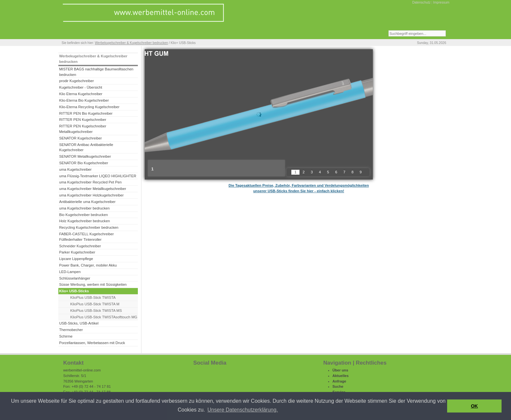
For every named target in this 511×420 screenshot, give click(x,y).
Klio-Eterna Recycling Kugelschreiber (89, 107)
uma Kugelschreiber (75, 169)
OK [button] (474, 406)
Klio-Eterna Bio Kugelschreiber (84, 100)
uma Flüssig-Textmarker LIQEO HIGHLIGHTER (98, 176)
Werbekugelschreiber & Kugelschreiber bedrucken (131, 43)
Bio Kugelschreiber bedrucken (83, 215)
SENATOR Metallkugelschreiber (85, 156)
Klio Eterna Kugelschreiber (81, 94)
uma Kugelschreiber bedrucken (84, 208)
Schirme (66, 336)
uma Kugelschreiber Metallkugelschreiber (93, 189)
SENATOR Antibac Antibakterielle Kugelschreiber (86, 147)
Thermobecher (71, 330)
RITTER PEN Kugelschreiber (82, 120)
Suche (338, 386)
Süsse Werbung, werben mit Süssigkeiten (93, 284)
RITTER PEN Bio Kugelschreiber (86, 113)
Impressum (441, 2)
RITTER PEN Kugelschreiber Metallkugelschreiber (82, 129)
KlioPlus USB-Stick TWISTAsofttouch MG (104, 317)
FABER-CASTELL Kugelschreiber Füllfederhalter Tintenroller (86, 237)
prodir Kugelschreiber (76, 81)
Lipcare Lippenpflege (76, 259)
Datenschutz (421, 2)
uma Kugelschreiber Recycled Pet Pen (90, 182)
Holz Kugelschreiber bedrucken (84, 221)
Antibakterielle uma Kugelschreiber (87, 202)
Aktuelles (341, 376)
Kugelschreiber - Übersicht (80, 87)
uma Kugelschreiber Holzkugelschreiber (91, 195)
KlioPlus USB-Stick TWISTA (93, 297)
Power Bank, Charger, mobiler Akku (88, 265)
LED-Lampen (70, 272)
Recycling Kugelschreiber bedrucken (89, 227)
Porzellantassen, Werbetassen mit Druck (92, 343)
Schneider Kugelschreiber (80, 246)
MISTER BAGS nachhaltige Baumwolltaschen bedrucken (96, 72)
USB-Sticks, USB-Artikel (79, 323)
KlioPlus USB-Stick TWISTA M (95, 304)
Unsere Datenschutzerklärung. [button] (242, 410)
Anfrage (339, 381)
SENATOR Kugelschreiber (80, 138)
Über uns (340, 370)
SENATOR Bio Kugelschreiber (83, 163)
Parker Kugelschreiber (77, 252)
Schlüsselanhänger (74, 278)
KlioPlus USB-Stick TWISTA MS (96, 311)
